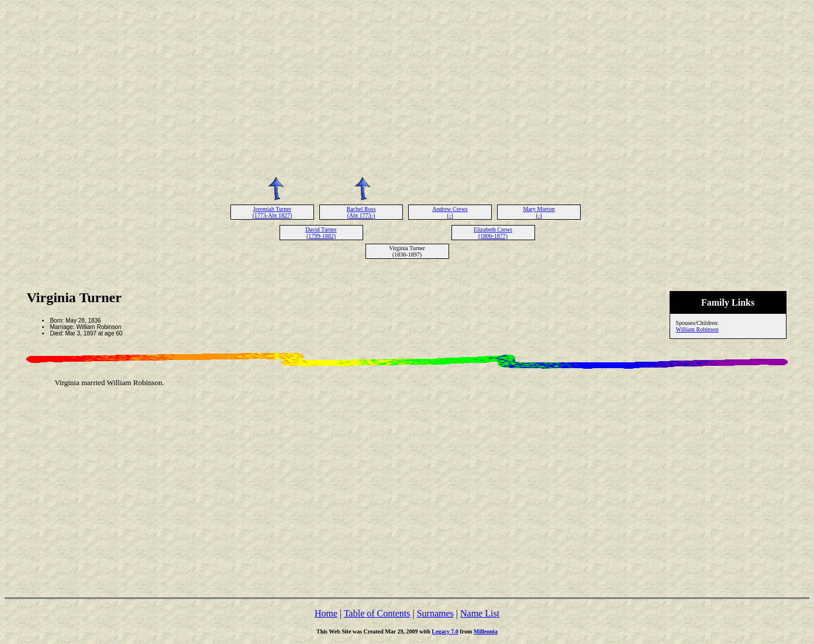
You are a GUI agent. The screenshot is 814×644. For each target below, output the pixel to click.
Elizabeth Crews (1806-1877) (493, 233)
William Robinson (697, 329)
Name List (480, 613)
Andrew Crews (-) (450, 212)
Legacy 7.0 (445, 631)
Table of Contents (377, 613)
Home (326, 613)
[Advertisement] (407, 86)
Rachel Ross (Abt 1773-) (361, 212)
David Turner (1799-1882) (321, 233)
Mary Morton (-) (539, 212)
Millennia (486, 631)
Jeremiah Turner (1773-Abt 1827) (273, 212)
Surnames (435, 613)
